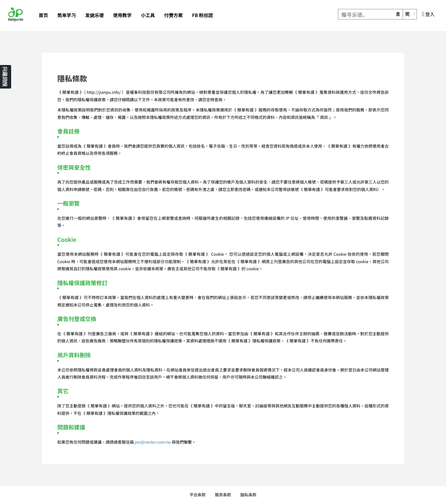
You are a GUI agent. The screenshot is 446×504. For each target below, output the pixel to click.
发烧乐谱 (94, 15)
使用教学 (122, 15)
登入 (428, 14)
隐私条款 (248, 495)
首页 (43, 15)
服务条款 (223, 495)
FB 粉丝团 (202, 15)
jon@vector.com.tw (153, 442)
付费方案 (173, 15)
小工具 (148, 15)
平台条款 (198, 495)
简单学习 (67, 15)
